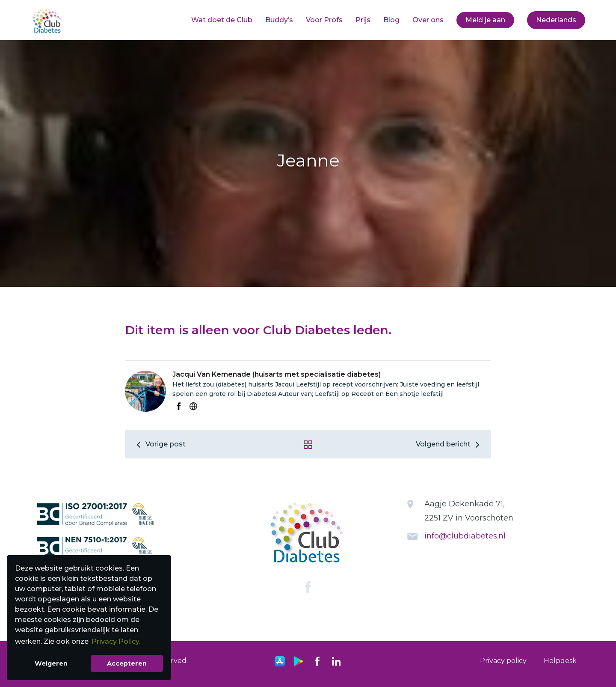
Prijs (363, 20)
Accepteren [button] (127, 663)
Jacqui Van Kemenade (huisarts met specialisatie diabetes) (277, 374)
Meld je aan (485, 20)
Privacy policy (503, 661)
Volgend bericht (449, 444)
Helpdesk (560, 661)
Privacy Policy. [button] (116, 641)
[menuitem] (222, 20)
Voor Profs (324, 20)
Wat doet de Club (222, 20)
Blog (391, 20)
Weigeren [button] (51, 663)
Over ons (428, 20)
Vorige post (160, 444)
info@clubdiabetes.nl (465, 536)
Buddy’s (279, 20)
